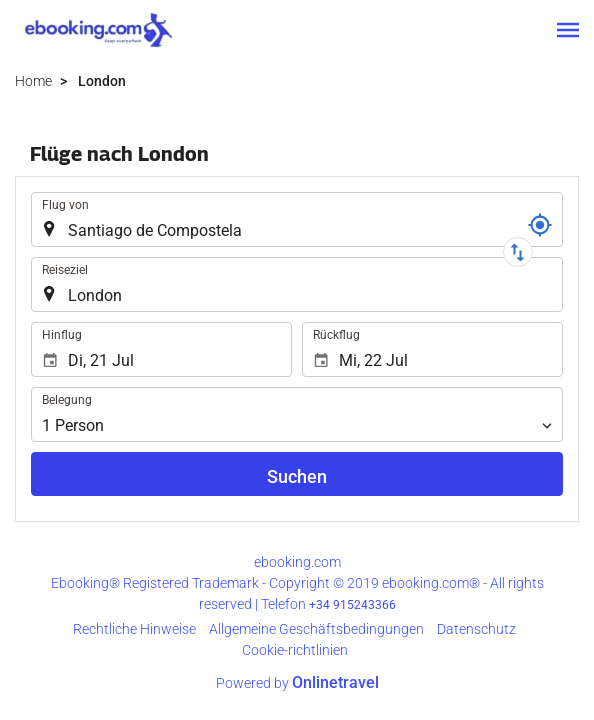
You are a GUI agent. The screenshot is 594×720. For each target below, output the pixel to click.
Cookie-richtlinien (295, 650)
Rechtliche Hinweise (134, 629)
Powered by (297, 683)
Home (33, 81)
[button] (568, 30)
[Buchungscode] (540, 225)
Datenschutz (476, 629)
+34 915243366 (352, 605)
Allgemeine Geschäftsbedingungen (316, 629)
